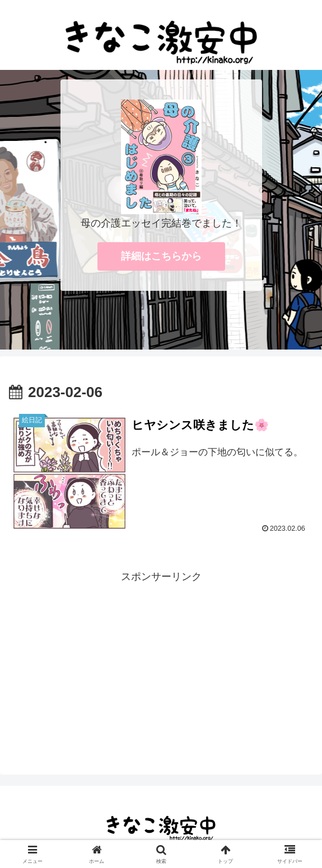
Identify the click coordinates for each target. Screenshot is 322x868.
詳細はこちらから (161, 256)
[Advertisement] (161, 664)
